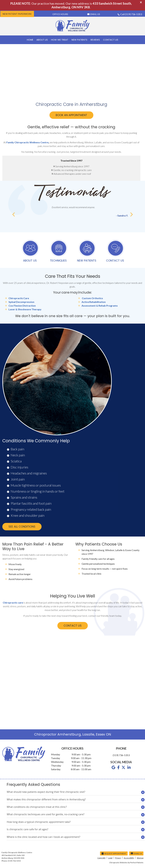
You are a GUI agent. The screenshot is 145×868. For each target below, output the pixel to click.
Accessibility (129, 858)
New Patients (79, 40)
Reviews (95, 40)
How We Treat (60, 40)
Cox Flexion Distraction (22, 306)
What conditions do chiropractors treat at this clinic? (37, 807)
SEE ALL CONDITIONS (22, 527)
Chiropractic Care (19, 298)
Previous (14, 214)
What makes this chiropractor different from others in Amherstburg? (46, 799)
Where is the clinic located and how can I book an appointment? (43, 837)
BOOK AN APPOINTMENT (71, 115)
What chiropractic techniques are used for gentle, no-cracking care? (45, 814)
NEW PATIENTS (87, 251)
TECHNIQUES (58, 251)
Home (30, 40)
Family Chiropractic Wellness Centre (27, 142)
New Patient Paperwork (17, 14)
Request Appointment (114, 853)
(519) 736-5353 (133, 14)
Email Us (94, 14)
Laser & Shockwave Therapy (25, 309)
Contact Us (111, 40)
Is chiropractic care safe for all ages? (27, 829)
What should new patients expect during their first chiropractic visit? (46, 792)
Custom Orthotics (92, 298)
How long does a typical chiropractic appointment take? (39, 822)
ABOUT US (30, 251)
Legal (110, 858)
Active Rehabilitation (94, 302)
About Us (42, 40)
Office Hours (60, 14)
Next (131, 214)
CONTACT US (115, 251)
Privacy (118, 858)
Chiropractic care (13, 603)
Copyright (101, 858)
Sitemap (140, 858)
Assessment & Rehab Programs (100, 306)
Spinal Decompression (21, 302)
